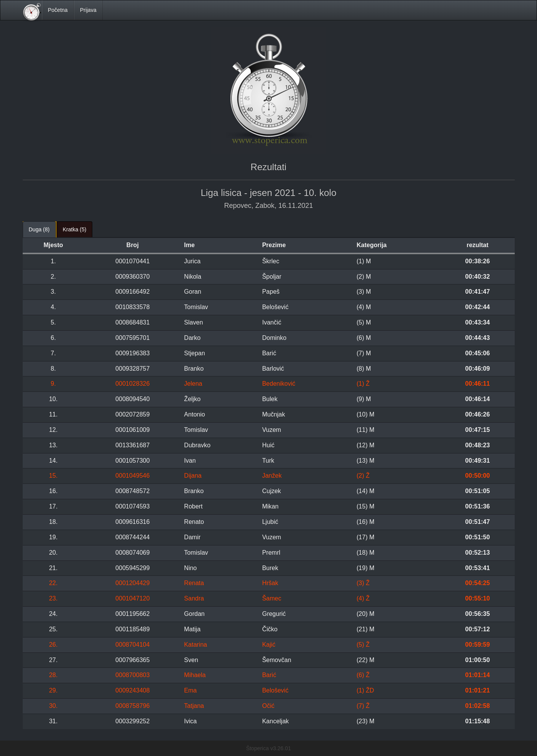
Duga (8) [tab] (39, 229)
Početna (58, 10)
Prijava (88, 10)
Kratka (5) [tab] (74, 229)
